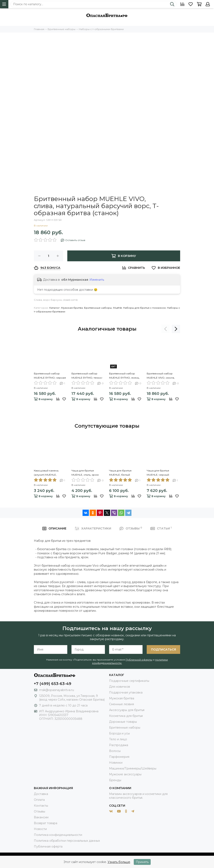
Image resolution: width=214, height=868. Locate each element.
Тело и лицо (118, 739)
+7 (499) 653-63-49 (53, 684)
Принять (142, 862)
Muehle (117, 308)
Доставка (41, 794)
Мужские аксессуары (125, 774)
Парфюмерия (119, 757)
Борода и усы (119, 733)
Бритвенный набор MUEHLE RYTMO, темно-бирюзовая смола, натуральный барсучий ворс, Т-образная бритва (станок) (87, 376)
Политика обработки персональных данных (67, 841)
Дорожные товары (123, 722)
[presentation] (166, 329)
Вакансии (41, 817)
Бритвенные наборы (98, 308)
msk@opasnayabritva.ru (57, 690)
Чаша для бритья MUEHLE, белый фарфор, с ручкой (122, 473)
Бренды (115, 780)
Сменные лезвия (122, 704)
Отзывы (39, 811)
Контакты (41, 806)
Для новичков (120, 687)
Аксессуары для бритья (127, 710)
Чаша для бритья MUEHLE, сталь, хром (85, 473)
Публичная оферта (48, 847)
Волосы (115, 751)
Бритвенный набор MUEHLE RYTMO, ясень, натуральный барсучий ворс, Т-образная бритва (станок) (124, 376)
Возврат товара (46, 823)
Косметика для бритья (126, 716)
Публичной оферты (139, 660)
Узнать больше (119, 862)
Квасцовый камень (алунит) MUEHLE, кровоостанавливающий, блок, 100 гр (51, 473)
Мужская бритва (72, 308)
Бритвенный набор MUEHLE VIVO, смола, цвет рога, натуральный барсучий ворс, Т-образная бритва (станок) (162, 376)
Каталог (55, 308)
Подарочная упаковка (126, 692)
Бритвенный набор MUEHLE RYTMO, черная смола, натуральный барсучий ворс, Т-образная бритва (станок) (50, 376)
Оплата (39, 800)
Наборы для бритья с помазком (144, 308)
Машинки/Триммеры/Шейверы (133, 768)
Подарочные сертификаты (129, 681)
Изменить (97, 280)
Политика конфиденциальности (58, 835)
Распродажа (119, 745)
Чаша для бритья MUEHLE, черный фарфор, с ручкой (159, 473)
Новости (40, 829)
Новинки (116, 763)
